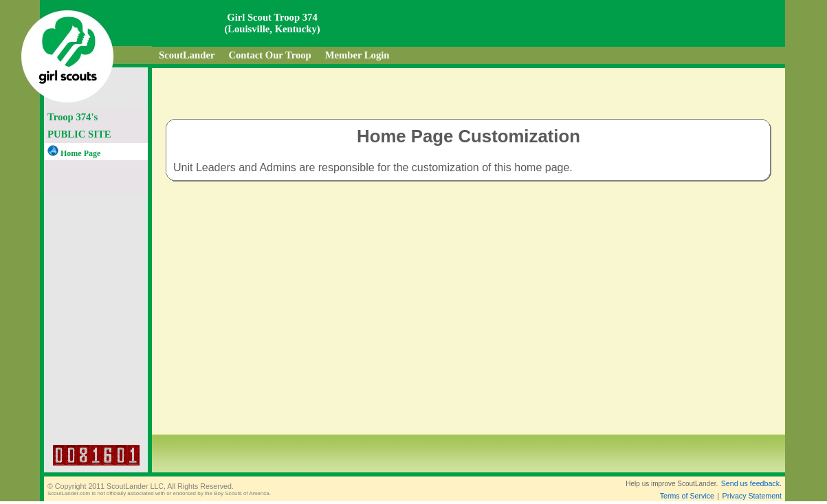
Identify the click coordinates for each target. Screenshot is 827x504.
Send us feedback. (751, 483)
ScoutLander (187, 55)
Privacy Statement (752, 496)
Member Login (357, 55)
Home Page (74, 153)
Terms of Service (687, 496)
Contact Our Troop (269, 55)
